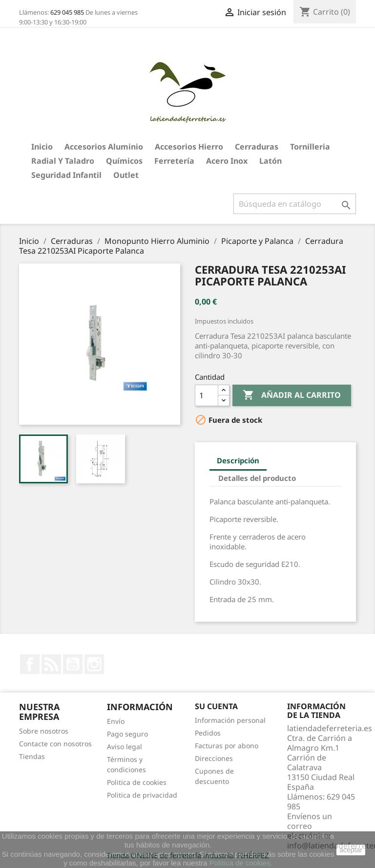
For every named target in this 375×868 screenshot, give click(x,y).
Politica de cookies (137, 782)
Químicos (124, 161)
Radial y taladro (63, 161)
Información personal (230, 720)
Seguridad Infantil (66, 175)
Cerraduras (257, 147)
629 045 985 (67, 12)
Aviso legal (125, 747)
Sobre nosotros (44, 731)
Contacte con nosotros (55, 744)
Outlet (126, 175)
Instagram (94, 664)
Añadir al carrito (292, 395)
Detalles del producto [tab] (257, 478)
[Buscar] (295, 204)
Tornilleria (310, 147)
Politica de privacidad (142, 795)
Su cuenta (216, 706)
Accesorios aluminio (104, 147)
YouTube (73, 664)
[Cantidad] (207, 395)
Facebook (30, 664)
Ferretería (174, 161)
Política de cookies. (241, 863)
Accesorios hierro (189, 147)
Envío (116, 721)
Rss (51, 664)
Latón (271, 161)
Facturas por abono (227, 746)
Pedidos (208, 733)
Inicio (42, 147)
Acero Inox (227, 161)
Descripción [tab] (238, 460)
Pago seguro (127, 734)
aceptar (351, 850)
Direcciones (214, 758)
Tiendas (32, 756)
